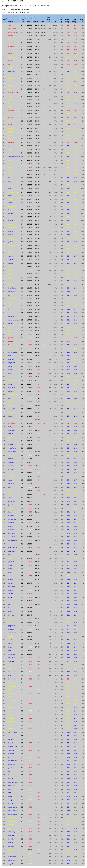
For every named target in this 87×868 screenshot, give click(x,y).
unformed (11, 654)
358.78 (37, 46)
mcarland (11, 466)
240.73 (37, 189)
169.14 (37, 597)
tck (9, 441)
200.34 (37, 171)
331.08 (37, 338)
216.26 (30, 498)
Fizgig (10, 160)
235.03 (30, 213)
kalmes (11, 167)
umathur (11, 640)
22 (22, 281)
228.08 (30, 221)
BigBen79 (12, 658)
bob (10, 793)
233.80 (37, 452)
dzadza (11, 263)
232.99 (30, 203)
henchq (11, 853)
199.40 (37, 530)
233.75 (30, 164)
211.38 (30, 612)
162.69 (37, 604)
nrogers (11, 707)
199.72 (37, 256)
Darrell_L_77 (13, 747)
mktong (11, 459)
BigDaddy (12, 57)
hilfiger (11, 526)
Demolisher (12, 288)
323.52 (37, 75)
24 (22, 181)
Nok (10, 558)
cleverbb (11, 636)
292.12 (37, 114)
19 (22, 221)
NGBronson (12, 29)
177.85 (30, 320)
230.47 (30, 135)
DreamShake (13, 452)
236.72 (30, 146)
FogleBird (12, 363)
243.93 (37, 57)
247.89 (37, 412)
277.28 (37, 71)
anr (9, 82)
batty (10, 487)
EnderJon (12, 775)
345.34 (37, 50)
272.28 (37, 160)
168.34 (30, 309)
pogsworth (12, 626)
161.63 (30, 608)
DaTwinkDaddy (13, 352)
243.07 (30, 103)
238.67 (30, 199)
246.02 (30, 125)
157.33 (37, 263)
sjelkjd (10, 68)
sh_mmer (11, 700)
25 (22, 238)
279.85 (37, 142)
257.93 (37, 253)
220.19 (30, 181)
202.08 (37, 523)
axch (10, 114)
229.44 (30, 235)
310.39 (37, 39)
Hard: (29, 12)
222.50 (37, 146)
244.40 (30, 267)
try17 (10, 651)
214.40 (37, 231)
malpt (10, 53)
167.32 (30, 306)
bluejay (11, 508)
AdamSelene (13, 217)
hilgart (10, 572)
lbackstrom (12, 818)
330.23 (37, 68)
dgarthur (11, 46)
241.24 (30, 423)
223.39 (30, 228)
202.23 (37, 249)
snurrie (11, 313)
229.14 (30, 256)
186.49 (30, 85)
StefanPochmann (14, 157)
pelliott (11, 242)
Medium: (23, 12)
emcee (11, 789)
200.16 (37, 245)
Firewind (11, 135)
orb (9, 327)
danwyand (12, 601)
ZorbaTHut (12, 43)
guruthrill (11, 523)
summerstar (12, 857)
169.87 (37, 235)
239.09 (30, 107)
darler (10, 498)
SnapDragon (13, 348)
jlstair (10, 796)
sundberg (11, 476)
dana (10, 711)
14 (22, 210)
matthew (11, 391)
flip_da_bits (12, 519)
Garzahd (11, 285)
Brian (10, 210)
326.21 (37, 78)
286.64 (37, 121)
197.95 (30, 36)
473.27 (43, 29)
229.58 (30, 292)
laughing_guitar (13, 782)
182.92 (37, 565)
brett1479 (11, 587)
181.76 (37, 221)
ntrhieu (11, 306)
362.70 (37, 29)
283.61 (37, 377)
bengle (11, 213)
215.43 (37, 288)
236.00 (37, 135)
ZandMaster (12, 377)
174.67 (37, 647)
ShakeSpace (13, 228)
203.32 (30, 32)
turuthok (11, 739)
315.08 (37, 25)
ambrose (11, 110)
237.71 (30, 437)
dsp (10, 89)
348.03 (37, 117)
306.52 (37, 93)
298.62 (37, 356)
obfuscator (12, 39)
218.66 (37, 181)
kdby (10, 196)
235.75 (30, 185)
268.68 (37, 345)
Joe (10, 149)
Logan (10, 665)
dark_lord (11, 533)
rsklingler (11, 835)
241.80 (30, 416)
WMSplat (11, 718)
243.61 (30, 547)
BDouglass (12, 292)
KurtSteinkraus (13, 192)
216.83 (30, 491)
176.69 (37, 292)
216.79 (30, 494)
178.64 (37, 580)
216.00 (30, 501)
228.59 (37, 466)
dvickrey (11, 142)
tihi (9, 725)
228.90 (30, 274)
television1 (12, 139)
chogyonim (12, 821)
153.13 (37, 626)
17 (22, 231)
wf (9, 544)
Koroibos (11, 235)
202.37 (37, 629)
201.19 (30, 526)
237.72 (30, 370)
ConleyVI (11, 661)
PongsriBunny (13, 811)
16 (22, 85)
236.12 (30, 178)
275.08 (37, 306)
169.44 (30, 210)
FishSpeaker (13, 569)
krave (10, 757)
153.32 (30, 622)
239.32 (30, 224)
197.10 (30, 537)
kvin (10, 121)
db (9, 555)
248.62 (37, 107)
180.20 (37, 572)
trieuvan (11, 316)
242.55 (30, 64)
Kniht (10, 366)
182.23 (37, 569)
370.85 (37, 270)
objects (11, 594)
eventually (12, 249)
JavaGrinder (12, 633)
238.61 (30, 100)
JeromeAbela (13, 814)
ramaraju (11, 846)
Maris (10, 253)
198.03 (30, 636)
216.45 (30, 302)
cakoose (11, 405)
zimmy (11, 260)
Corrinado (12, 462)
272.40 (37, 398)
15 (22, 71)
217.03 (30, 238)
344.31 (37, 32)
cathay (11, 341)
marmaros (12, 185)
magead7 (11, 409)
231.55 (30, 459)
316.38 (37, 348)
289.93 (37, 366)
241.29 (37, 420)
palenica (11, 224)
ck (9, 295)
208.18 (30, 316)
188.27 (37, 562)
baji (10, 270)
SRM (7, 1)
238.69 (30, 93)
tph (9, 398)
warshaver (12, 430)
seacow (11, 736)
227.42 (30, 128)
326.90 (37, 89)
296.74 (37, 128)
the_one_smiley (14, 320)
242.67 (30, 82)
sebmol (11, 473)
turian (10, 697)
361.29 (37, 149)
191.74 (30, 288)
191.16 (30, 640)
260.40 (37, 153)
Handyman (12, 608)
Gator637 (11, 754)
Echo (10, 75)
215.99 (37, 309)
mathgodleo (12, 206)
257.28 (37, 164)
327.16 (37, 36)
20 (22, 178)
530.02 (43, 32)
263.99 (37, 157)
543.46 (43, 36)
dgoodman (12, 128)
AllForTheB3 (12, 732)
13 (22, 157)
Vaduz (10, 345)
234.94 (30, 373)
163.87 (30, 601)
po (9, 64)
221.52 (30, 483)
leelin (10, 491)
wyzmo (11, 565)
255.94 (37, 100)
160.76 (37, 316)
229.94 (37, 228)
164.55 (37, 242)
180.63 (30, 117)
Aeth (10, 100)
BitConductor (13, 761)
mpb (10, 828)
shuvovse (11, 388)
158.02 (37, 619)
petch (10, 690)
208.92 (30, 519)
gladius (11, 231)
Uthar (10, 178)
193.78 (30, 544)
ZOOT (10, 267)
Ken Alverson (13, 395)
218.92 (30, 263)
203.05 (30, 196)
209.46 (30, 615)
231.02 (30, 157)
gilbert (10, 164)
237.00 (30, 57)
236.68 (30, 153)
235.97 (30, 206)
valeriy (11, 576)
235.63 (30, 25)
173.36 (37, 587)
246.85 (30, 174)
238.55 (30, 558)
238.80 (30, 427)
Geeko (11, 580)
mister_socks (13, 807)
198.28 (37, 327)
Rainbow (11, 530)
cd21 (10, 675)
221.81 (30, 331)
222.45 (30, 160)
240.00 (30, 363)
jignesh (11, 505)
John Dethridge (13, 32)
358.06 (37, 43)
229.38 (37, 267)
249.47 (37, 185)
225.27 (37, 469)
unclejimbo (12, 729)
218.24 (37, 217)
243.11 (30, 68)
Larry (10, 512)
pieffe (10, 683)
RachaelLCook (13, 93)
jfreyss (11, 469)
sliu (10, 356)
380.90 (37, 125)
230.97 (30, 142)
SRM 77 (13, 1)
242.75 (30, 189)
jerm (10, 331)
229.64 (37, 206)
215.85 (37, 224)
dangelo (11, 78)
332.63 (37, 64)
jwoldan (11, 768)
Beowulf (11, 483)
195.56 (30, 299)
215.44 (37, 505)
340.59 (37, 192)
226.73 (37, 139)
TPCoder (11, 825)
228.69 (37, 213)
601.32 (43, 25)
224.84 (30, 654)
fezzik (10, 644)
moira (10, 171)
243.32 (30, 61)
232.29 (30, 192)
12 (22, 121)
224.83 (30, 89)
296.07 (37, 210)
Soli (10, 455)
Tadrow (11, 203)
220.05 (37, 487)
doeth (10, 125)
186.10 (37, 320)
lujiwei (10, 647)
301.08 (37, 103)
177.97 (37, 302)
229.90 (30, 260)
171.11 (37, 380)
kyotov (11, 274)
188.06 (30, 324)
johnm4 (11, 619)
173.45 (30, 583)
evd (10, 25)
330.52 (37, 341)
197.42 (30, 533)
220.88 (30, 594)
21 (22, 366)
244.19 (30, 29)
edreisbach (12, 686)
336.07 (37, 61)
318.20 (37, 85)
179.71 (37, 576)
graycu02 (11, 562)
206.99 (30, 295)
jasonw (11, 174)
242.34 (30, 149)
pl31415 (11, 338)
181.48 (37, 352)
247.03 (37, 260)
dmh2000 (11, 501)
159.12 (30, 850)
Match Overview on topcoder (20, 9)
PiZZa (10, 715)
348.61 (37, 132)
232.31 (30, 277)
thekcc (11, 334)
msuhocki (11, 722)
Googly (11, 281)
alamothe (11, 238)
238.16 (30, 78)
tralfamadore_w (13, 672)
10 (22, 199)
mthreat (11, 324)
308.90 (37, 96)
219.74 (37, 281)
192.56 (30, 217)
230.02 (30, 462)
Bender (11, 370)
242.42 (30, 43)
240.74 (30, 46)
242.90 (37, 174)
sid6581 (11, 842)
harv (10, 771)
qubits (10, 103)
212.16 (37, 512)
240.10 (37, 274)
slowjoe (11, 800)
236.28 (37, 203)
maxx (10, 153)
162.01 (30, 380)
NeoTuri (11, 629)
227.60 (30, 242)
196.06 (30, 281)
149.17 (30, 633)
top (3, 1)
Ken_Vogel (12, 679)
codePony (12, 380)
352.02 (37, 53)
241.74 (30, 359)
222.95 (30, 476)
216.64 (37, 196)
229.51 (30, 388)
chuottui (11, 515)
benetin (11, 36)
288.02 (37, 110)
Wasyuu (11, 750)
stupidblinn (12, 864)
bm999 (11, 412)
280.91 (37, 199)
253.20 (37, 178)
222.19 (30, 480)
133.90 (30, 352)
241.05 (30, 121)
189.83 (30, 551)
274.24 (37, 395)
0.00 (44, 78)
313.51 (37, 285)
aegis (10, 480)
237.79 (30, 434)
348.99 (37, 334)
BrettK (10, 416)
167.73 (37, 324)
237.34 (30, 53)
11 (22, 139)
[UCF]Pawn (12, 551)
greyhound (12, 693)
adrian (10, 420)
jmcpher (11, 803)
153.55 (37, 313)
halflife (11, 107)
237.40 (30, 114)
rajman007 (12, 860)
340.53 (37, 167)
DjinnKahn (12, 423)
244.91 (30, 50)
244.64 (30, 71)
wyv (10, 622)
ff (9, 309)
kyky (10, 402)
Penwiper (11, 615)
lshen (10, 189)
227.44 (37, 238)
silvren (11, 779)
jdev (10, 373)
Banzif (10, 583)
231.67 (30, 384)
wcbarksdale (12, 540)
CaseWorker (12, 448)
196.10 (37, 540)
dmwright (11, 117)
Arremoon (12, 299)
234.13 (30, 245)
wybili (10, 96)
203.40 (30, 39)
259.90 (37, 405)
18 (22, 370)
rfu (9, 604)
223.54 (30, 132)
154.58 (30, 327)
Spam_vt (11, 132)
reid (10, 50)
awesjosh (11, 71)
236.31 (30, 96)
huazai (11, 743)
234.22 (30, 448)
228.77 (30, 391)
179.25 (37, 331)
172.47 (37, 590)
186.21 (37, 277)
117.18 (30, 651)
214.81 (37, 508)
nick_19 (11, 427)
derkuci (11, 61)
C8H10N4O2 (13, 547)
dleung (11, 612)
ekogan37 (12, 245)
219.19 (37, 658)
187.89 (37, 430)
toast (10, 384)
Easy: (17, 12)
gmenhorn (12, 764)
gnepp (10, 199)
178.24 (37, 644)
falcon (10, 704)
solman (11, 434)
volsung (11, 221)
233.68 (37, 455)
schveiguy (12, 832)
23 (22, 256)
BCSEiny (11, 839)
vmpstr (11, 444)
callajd (10, 590)
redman (11, 494)
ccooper (11, 256)
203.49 (37, 299)
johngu (11, 437)
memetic (11, 85)
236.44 (30, 231)
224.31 (30, 473)
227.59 (30, 313)
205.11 (30, 409)
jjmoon (11, 850)
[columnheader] (5, 19)
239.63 (30, 171)
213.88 (37, 661)
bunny (10, 597)
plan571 (11, 668)
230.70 (30, 249)
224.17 (30, 253)
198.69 (30, 110)
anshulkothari (13, 537)
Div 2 (24, 1)
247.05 (30, 75)
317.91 (37, 82)
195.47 (37, 295)
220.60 (30, 402)
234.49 (30, 139)
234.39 (30, 444)
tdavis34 (11, 786)
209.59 (30, 515)
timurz (10, 302)
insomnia (11, 359)
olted (10, 277)
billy (10, 181)
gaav (10, 146)
